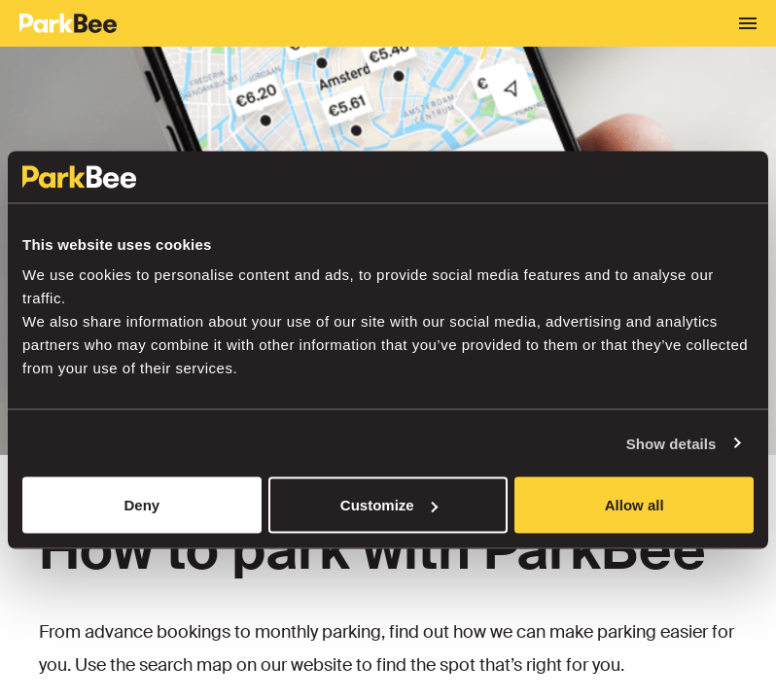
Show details (671, 443)
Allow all (635, 505)
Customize (389, 505)
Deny (141, 505)
